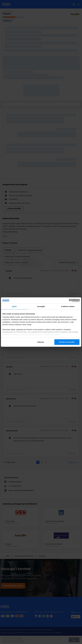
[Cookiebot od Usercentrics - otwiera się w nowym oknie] (70, 300)
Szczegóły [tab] (41, 306)
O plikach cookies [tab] (68, 306)
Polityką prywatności (51, 334)
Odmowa (41, 342)
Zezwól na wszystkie (67, 342)
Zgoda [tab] (14, 306)
